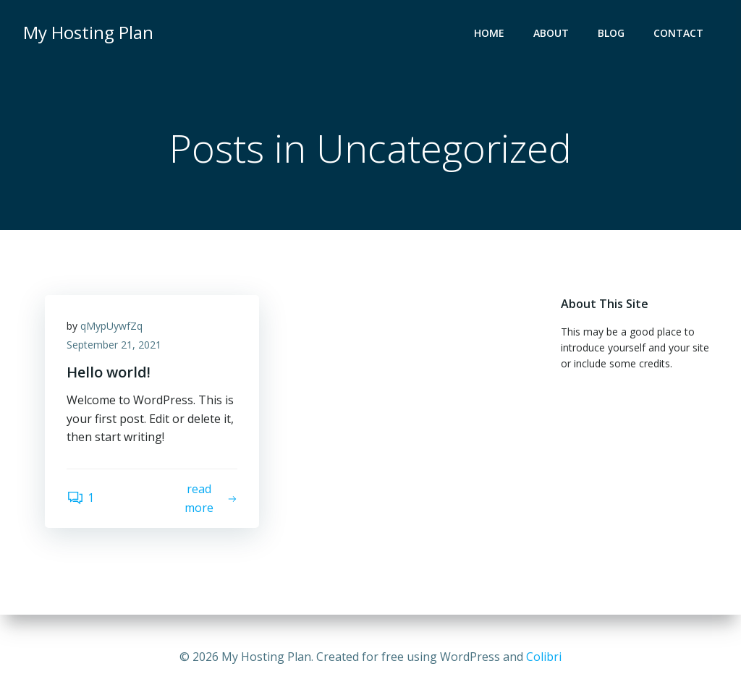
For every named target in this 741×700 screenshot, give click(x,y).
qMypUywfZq (111, 326)
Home (489, 33)
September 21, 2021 (114, 345)
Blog (611, 33)
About (551, 33)
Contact (678, 33)
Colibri (544, 657)
